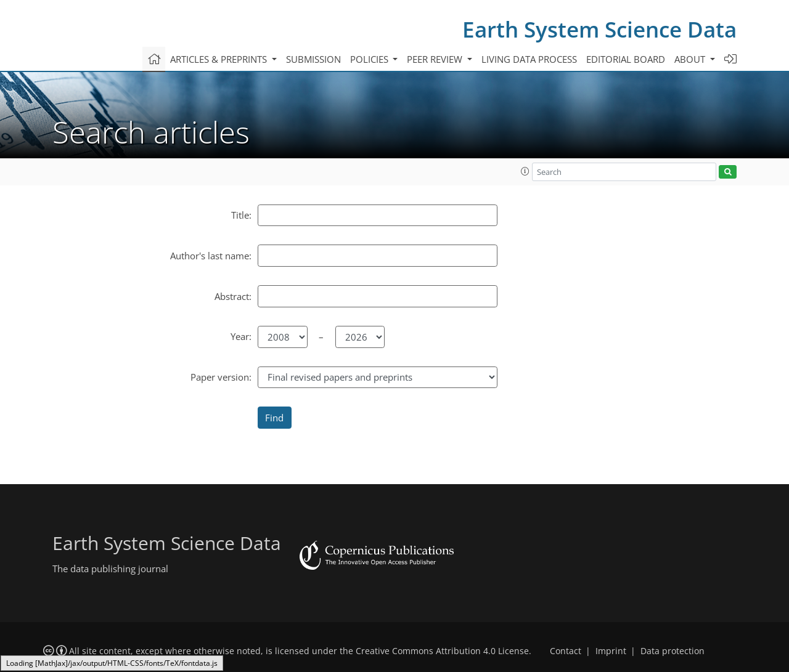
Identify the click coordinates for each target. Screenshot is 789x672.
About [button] (691, 59)
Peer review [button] (436, 59)
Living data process (529, 59)
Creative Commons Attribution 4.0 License (442, 651)
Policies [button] (370, 59)
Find (274, 418)
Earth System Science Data (599, 29)
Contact (566, 651)
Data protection (672, 651)
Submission (313, 59)
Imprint (611, 651)
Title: (241, 215)
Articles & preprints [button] (220, 59)
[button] (525, 171)
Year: (241, 336)
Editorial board (626, 59)
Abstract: (233, 296)
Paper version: (221, 377)
